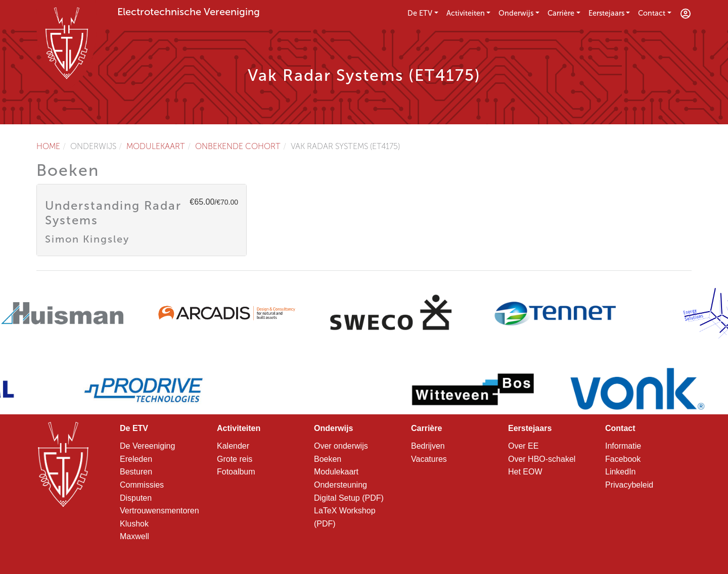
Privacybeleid (629, 485)
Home (48, 146)
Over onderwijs (341, 446)
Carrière (561, 13)
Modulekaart (156, 146)
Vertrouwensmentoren (160, 511)
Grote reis (235, 459)
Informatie (623, 446)
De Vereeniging (147, 446)
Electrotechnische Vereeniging (189, 12)
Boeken (328, 459)
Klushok (134, 524)
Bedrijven (428, 446)
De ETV (420, 13)
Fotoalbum (236, 472)
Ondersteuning (340, 485)
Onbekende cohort (238, 146)
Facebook (623, 459)
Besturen (136, 472)
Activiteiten (466, 13)
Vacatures (429, 459)
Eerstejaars (606, 13)
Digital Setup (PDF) (349, 498)
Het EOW (525, 472)
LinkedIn (621, 472)
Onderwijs (516, 13)
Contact (652, 13)
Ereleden (136, 459)
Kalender (233, 446)
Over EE (523, 446)
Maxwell (134, 536)
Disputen (136, 498)
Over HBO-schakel (542, 459)
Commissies (142, 485)
